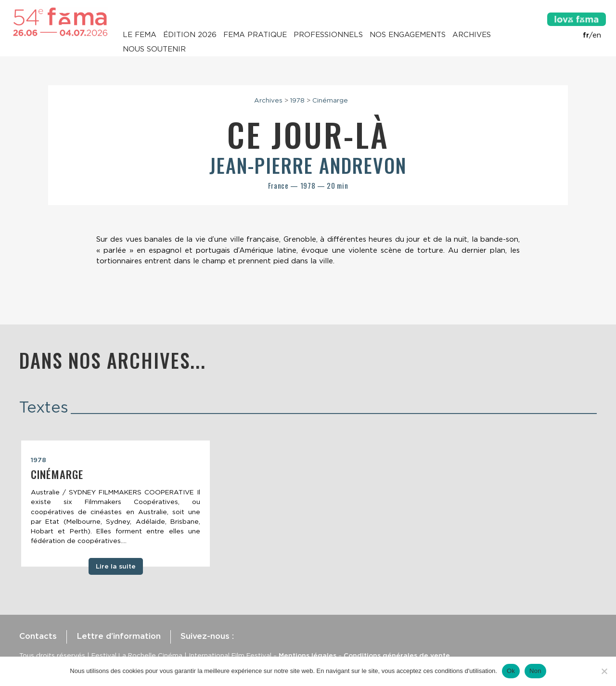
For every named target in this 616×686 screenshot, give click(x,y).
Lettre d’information (119, 636)
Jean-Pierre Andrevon (308, 165)
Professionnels (328, 35)
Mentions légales (308, 655)
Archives (472, 35)
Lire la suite (116, 566)
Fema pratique (255, 35)
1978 (297, 100)
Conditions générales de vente (397, 655)
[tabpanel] (115, 504)
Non (535, 671)
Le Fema (140, 35)
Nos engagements (408, 35)
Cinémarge (330, 100)
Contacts (38, 636)
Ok (511, 671)
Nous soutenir (154, 49)
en (597, 35)
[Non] (604, 671)
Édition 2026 (190, 35)
